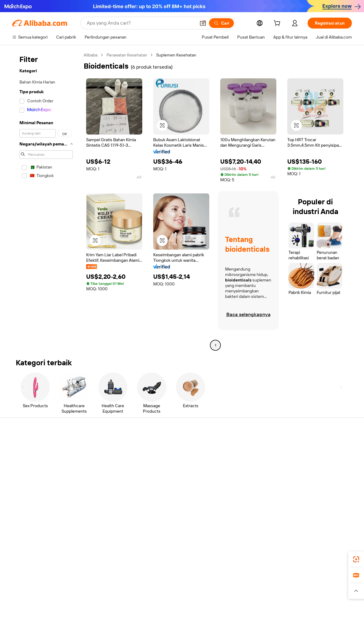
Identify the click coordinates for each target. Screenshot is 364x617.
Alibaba (91, 55)
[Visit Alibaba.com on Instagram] (321, 504)
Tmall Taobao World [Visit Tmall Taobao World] (144, 579)
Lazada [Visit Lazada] (190, 579)
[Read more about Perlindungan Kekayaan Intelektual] (177, 591)
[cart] (278, 24)
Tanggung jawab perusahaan (318, 457)
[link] (356, 559)
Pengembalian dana (30, 480)
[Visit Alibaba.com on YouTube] (330, 504)
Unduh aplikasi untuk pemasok (250, 492)
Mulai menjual (234, 445)
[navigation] (46, 201)
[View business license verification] (234, 605)
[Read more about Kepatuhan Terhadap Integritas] (325, 591)
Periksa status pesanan (34, 469)
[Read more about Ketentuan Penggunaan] (270, 591)
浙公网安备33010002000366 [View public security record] (268, 605)
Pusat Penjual (234, 457)
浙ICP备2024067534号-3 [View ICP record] (329, 605)
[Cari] (221, 23)
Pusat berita (303, 469)
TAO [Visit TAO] (238, 579)
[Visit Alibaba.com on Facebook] (294, 504)
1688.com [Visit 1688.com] (111, 579)
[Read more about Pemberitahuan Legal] (72, 591)
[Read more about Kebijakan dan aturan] (29, 591)
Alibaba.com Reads (170, 480)
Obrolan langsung (29, 457)
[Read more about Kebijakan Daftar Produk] (118, 591)
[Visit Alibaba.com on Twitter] (312, 504)
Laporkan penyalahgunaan (37, 492)
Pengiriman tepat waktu (104, 475)
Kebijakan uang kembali (104, 464)
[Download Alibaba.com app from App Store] (287, 552)
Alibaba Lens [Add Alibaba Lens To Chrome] (47, 552)
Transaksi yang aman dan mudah (112, 452)
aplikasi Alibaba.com (242, 552)
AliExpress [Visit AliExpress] (87, 579)
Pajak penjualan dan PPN (175, 469)
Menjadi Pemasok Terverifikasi (250, 469)
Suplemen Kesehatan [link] (176, 55)
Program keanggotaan (173, 457)
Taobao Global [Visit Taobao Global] (215, 579)
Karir (295, 480)
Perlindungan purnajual (103, 487)
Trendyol (255, 579)
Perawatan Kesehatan (127, 55)
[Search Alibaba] (141, 23)
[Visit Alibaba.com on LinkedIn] (303, 504)
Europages (278, 579)
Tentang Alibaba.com (311, 445)
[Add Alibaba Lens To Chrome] (108, 552)
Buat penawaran (167, 445)
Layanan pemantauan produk (109, 498)
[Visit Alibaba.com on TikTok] (339, 504)
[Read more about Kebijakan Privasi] (228, 591)
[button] (203, 23)
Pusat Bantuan (26, 445)
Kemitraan (231, 480)
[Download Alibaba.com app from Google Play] (331, 552)
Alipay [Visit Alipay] (173, 579)
